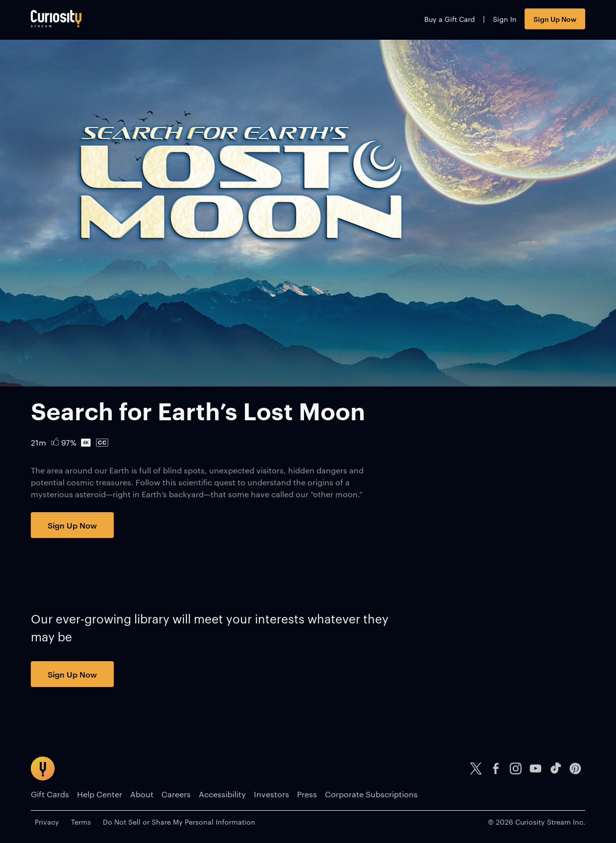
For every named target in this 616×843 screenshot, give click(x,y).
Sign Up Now (555, 19)
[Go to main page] (56, 19)
